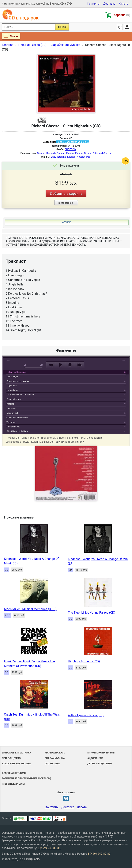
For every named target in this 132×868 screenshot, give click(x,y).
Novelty (81, 157)
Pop (88, 157)
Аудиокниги (95, 758)
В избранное (66, 203)
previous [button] (51, 365)
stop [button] (70, 365)
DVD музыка (52, 763)
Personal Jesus (14, 399)
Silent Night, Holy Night (17, 431)
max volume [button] (42, 365)
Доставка (109, 4)
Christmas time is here (17, 418)
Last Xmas (11, 408)
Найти (62, 27)
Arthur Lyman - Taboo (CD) (86, 715)
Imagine (10, 404)
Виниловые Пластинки (17, 753)
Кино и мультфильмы (101, 753)
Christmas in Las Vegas (18, 381)
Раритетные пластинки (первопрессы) (26, 778)
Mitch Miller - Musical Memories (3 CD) (30, 609)
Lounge (71, 157)
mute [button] (26, 365)
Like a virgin (12, 377)
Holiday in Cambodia (16, 372)
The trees (11, 422)
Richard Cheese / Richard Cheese (93, 153)
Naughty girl (12, 413)
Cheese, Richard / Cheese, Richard (56, 153)
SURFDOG (70, 149)
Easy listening (58, 157)
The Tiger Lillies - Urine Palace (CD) (92, 613)
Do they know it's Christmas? (20, 395)
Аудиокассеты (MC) (14, 773)
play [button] (66, 330)
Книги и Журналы (13, 784)
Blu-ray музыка (55, 758)
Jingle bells (12, 386)
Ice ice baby (12, 390)
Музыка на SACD (55, 753)
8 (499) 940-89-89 (49, 848)
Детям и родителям (100, 763)
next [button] (79, 365)
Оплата (124, 4)
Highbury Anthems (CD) (84, 661)
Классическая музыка (16, 763)
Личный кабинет (127, 27)
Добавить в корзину (66, 194)
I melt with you (13, 427)
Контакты (93, 4)
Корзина (122, 15)
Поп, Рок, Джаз (11, 758)
